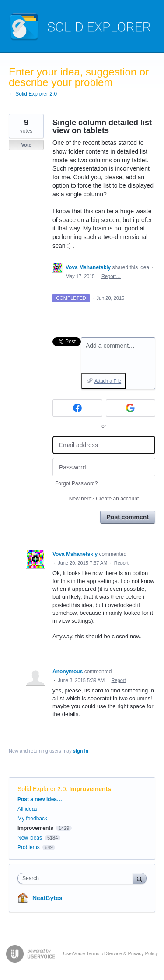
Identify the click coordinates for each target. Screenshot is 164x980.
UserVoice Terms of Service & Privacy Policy (110, 953)
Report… (111, 276)
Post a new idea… (40, 799)
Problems (29, 847)
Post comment (128, 517)
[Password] (104, 467)
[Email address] (104, 445)
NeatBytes (47, 898)
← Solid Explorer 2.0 (33, 94)
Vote (26, 145)
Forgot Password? (76, 483)
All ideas (27, 809)
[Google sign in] (131, 408)
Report (121, 563)
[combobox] (77, 878)
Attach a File (108, 381)
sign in (81, 751)
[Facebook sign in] (77, 408)
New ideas (30, 838)
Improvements (90, 789)
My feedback (32, 819)
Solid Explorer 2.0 (42, 789)
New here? (104, 499)
